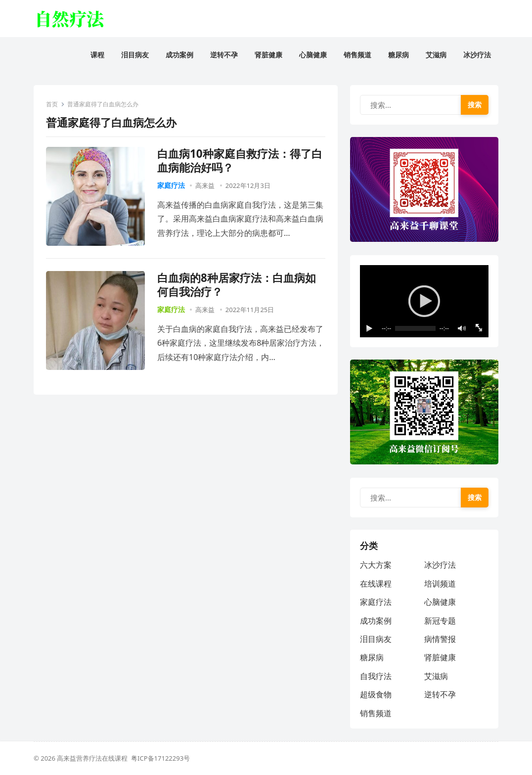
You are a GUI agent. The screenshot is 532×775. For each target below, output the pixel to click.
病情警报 (440, 639)
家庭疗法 (171, 185)
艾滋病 (436, 676)
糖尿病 (372, 657)
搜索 (475, 105)
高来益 (205, 185)
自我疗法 (376, 676)
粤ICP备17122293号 (160, 758)
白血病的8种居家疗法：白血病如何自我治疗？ (237, 285)
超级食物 (376, 694)
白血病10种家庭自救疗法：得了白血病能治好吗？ (240, 160)
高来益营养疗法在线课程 (94, 758)
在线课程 (376, 584)
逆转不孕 (440, 694)
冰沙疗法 (440, 565)
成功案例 (376, 621)
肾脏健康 (440, 657)
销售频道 (376, 713)
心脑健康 (440, 602)
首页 (52, 104)
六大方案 (376, 565)
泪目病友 (376, 639)
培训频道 (440, 584)
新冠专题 (440, 621)
